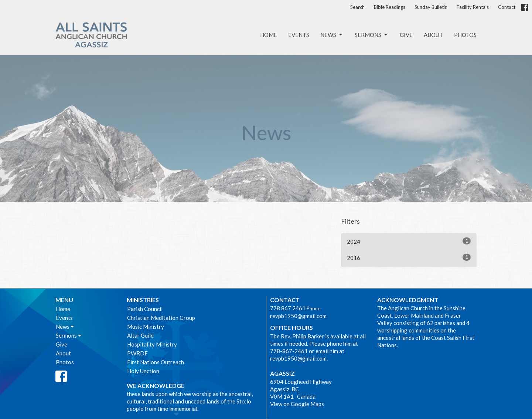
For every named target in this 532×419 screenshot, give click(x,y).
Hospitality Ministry (152, 344)
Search (357, 7)
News (332, 35)
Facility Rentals (473, 7)
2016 (409, 257)
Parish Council (145, 309)
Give (406, 35)
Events (299, 35)
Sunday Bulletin (431, 7)
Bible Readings (390, 7)
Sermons (372, 35)
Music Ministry (146, 327)
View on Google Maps (297, 404)
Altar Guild (140, 335)
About (433, 35)
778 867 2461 (288, 308)
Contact (507, 7)
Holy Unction (143, 371)
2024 (409, 241)
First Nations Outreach (156, 362)
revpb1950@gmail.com (298, 316)
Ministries (143, 300)
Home (269, 35)
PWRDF (137, 353)
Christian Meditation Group (161, 318)
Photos (465, 35)
